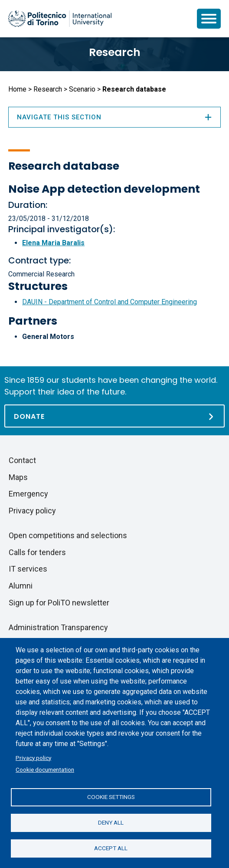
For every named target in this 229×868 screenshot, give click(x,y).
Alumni (21, 586)
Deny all (111, 822)
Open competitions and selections (68, 535)
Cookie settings (111, 797)
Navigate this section (114, 117)
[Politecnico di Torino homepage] (60, 19)
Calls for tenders (37, 552)
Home (17, 89)
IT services (28, 569)
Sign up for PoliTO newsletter (59, 603)
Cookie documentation (45, 769)
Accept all (111, 848)
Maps (18, 477)
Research (115, 52)
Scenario (82, 89)
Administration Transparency (58, 627)
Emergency (28, 494)
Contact (22, 460)
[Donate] (114, 416)
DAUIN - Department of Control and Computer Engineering (110, 302)
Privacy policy (33, 758)
